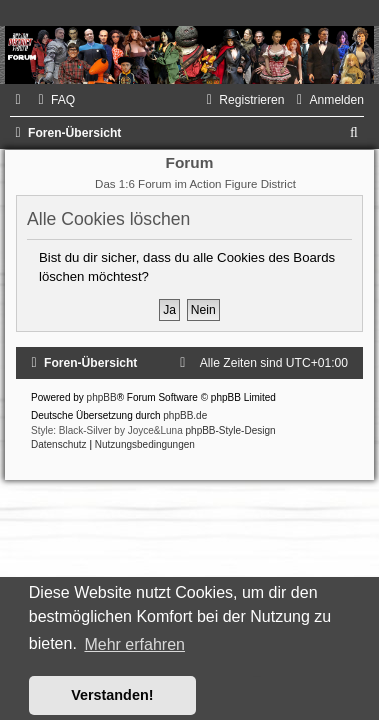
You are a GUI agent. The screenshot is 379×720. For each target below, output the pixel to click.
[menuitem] (54, 100)
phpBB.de (185, 415)
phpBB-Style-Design (231, 430)
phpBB (102, 397)
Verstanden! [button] (112, 695)
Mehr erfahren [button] (134, 644)
